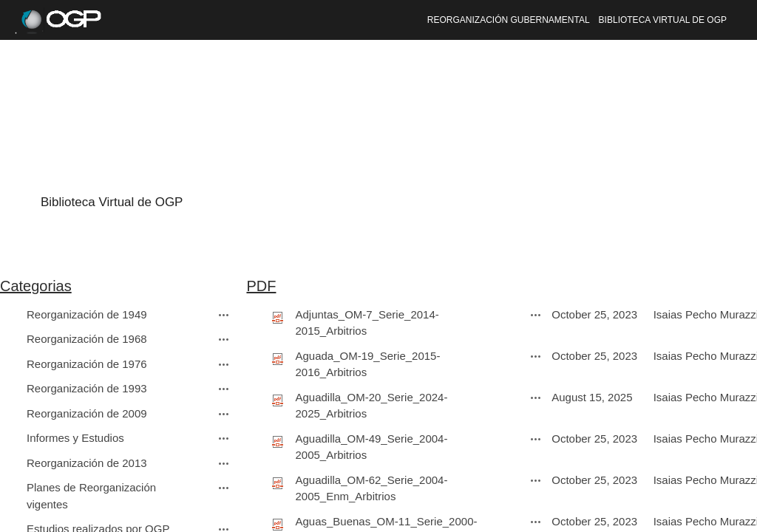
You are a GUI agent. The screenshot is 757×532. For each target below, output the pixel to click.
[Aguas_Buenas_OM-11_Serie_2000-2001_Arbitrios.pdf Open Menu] (536, 522)
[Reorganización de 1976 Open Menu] (224, 364)
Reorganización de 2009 (87, 413)
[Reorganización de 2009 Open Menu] (224, 414)
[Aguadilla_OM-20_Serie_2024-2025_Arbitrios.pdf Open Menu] (536, 398)
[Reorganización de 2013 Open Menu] (224, 463)
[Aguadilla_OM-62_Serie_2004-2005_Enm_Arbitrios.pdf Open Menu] (536, 480)
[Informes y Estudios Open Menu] (224, 438)
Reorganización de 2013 (87, 463)
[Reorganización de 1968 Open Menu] (224, 339)
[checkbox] (7, 315)
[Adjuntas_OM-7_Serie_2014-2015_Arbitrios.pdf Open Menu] (536, 315)
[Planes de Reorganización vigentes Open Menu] (224, 488)
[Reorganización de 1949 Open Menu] (224, 315)
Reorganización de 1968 (87, 339)
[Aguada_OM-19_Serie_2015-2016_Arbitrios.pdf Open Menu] (536, 356)
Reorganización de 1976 (87, 364)
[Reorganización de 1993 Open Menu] (224, 389)
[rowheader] (11, 316)
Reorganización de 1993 (87, 388)
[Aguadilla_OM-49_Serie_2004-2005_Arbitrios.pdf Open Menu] (536, 439)
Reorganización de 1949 (87, 314)
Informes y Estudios (75, 438)
